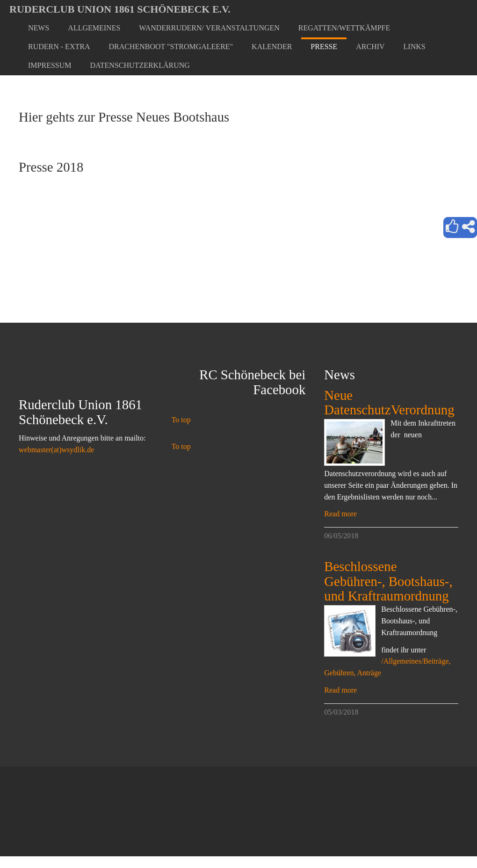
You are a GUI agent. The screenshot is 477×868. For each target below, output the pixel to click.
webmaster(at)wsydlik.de (56, 450)
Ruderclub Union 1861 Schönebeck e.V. (120, 9)
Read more (340, 514)
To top (181, 420)
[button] (94, 28)
